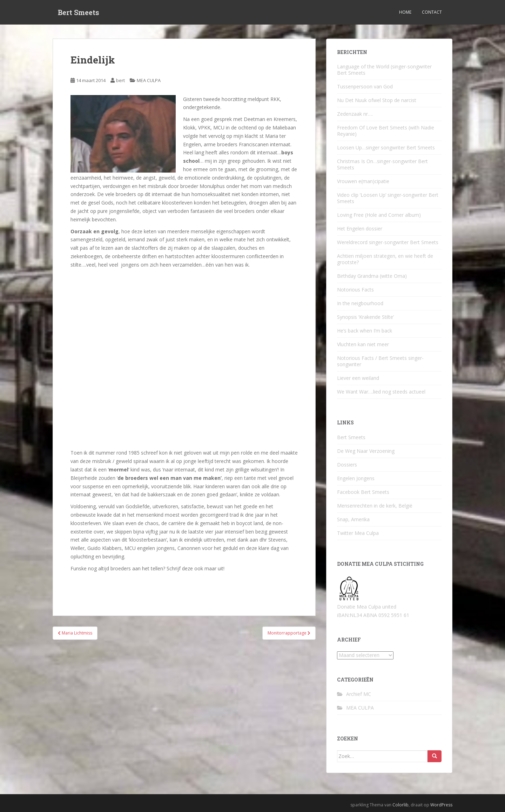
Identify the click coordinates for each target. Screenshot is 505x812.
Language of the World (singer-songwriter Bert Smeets (384, 70)
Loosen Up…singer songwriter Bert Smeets (386, 147)
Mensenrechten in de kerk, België (375, 506)
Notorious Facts (355, 290)
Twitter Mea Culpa (358, 533)
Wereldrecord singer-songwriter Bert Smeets (388, 242)
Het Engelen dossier (360, 229)
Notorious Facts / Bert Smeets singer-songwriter (380, 361)
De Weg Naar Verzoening (366, 451)
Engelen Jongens (356, 478)
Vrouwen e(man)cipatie (363, 181)
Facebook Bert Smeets (363, 492)
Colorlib (400, 805)
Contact (432, 12)
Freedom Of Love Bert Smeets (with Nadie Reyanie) (386, 131)
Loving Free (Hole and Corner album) (379, 215)
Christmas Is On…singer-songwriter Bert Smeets (382, 164)
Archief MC (359, 694)
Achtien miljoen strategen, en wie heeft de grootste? (385, 259)
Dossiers (347, 465)
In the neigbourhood (360, 303)
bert (120, 80)
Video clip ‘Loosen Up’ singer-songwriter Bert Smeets (388, 198)
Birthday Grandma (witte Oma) (372, 276)
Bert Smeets (79, 12)
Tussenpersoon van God (365, 86)
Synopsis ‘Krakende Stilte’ (365, 317)
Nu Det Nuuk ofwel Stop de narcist (377, 100)
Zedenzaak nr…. (355, 114)
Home (405, 12)
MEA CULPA (149, 80)
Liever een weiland (358, 378)
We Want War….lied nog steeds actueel (381, 392)
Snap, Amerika (353, 519)
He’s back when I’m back (365, 331)
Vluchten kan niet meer (363, 344)
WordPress (441, 805)
